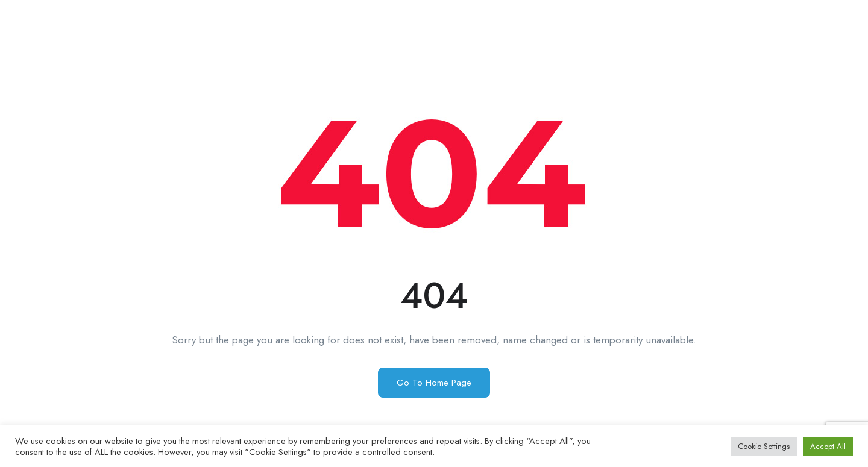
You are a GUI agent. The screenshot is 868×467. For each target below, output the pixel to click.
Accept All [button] (828, 446)
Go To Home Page (434, 383)
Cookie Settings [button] (764, 446)
